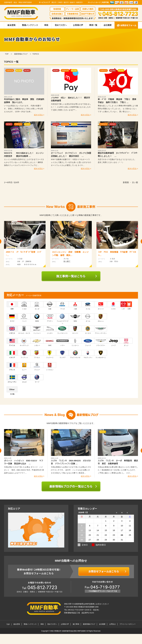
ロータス (88, 330)
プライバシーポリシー (128, 624)
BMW (37, 318)
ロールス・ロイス (24, 330)
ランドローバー (62, 330)
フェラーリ (50, 354)
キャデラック (24, 342)
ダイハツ (101, 305)
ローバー (75, 330)
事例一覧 (93, 25)
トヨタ (24, 305)
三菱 (75, 305)
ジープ (113, 342)
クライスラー (101, 342)
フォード (88, 342)
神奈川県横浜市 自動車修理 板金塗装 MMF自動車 (68, 631)
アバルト (37, 354)
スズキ (113, 305)
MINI (75, 318)
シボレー (37, 342)
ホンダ (37, 305)
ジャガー (50, 330)
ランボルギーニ (101, 354)
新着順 (126, 182)
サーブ (37, 379)
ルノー (24, 366)
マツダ (62, 305)
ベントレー (37, 330)
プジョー (37, 366)
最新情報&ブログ (89, 624)
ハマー (62, 342)
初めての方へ (61, 25)
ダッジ (126, 342)
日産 (50, 305)
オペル (88, 318)
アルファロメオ (75, 354)
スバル (88, 305)
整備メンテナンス (30, 25)
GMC (50, 342)
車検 (46, 25)
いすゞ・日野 (126, 305)
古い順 (135, 182)
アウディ (50, 318)
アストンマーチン (101, 330)
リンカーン (75, 342)
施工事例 (76, 624)
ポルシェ (101, 318)
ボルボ (24, 379)
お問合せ (113, 624)
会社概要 (108, 25)
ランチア (62, 354)
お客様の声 (78, 25)
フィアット (24, 354)
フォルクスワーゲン (62, 319)
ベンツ (24, 318)
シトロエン (50, 366)
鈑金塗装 (12, 25)
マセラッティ (88, 354)
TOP (8, 624)
